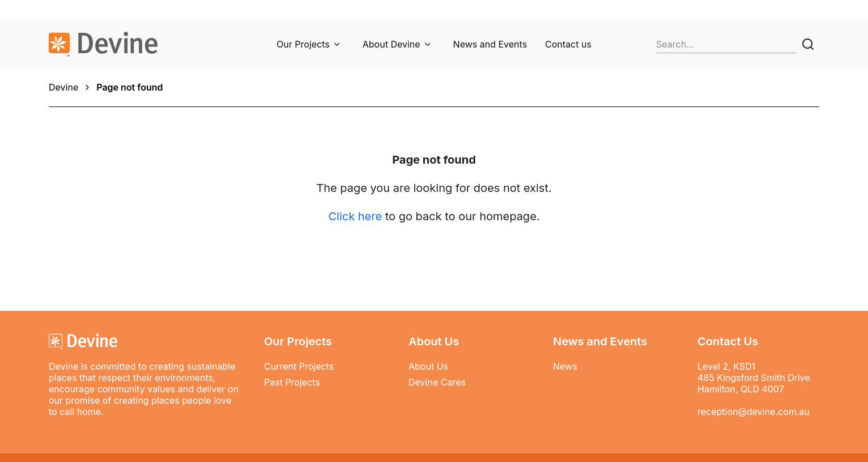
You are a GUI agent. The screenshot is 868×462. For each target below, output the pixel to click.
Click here (355, 216)
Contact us (568, 44)
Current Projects (299, 366)
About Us (428, 366)
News (565, 366)
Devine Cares (437, 382)
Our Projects (303, 44)
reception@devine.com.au (754, 412)
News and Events (490, 44)
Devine (63, 87)
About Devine (392, 44)
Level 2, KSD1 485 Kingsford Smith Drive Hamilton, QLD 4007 (754, 378)
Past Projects (292, 382)
